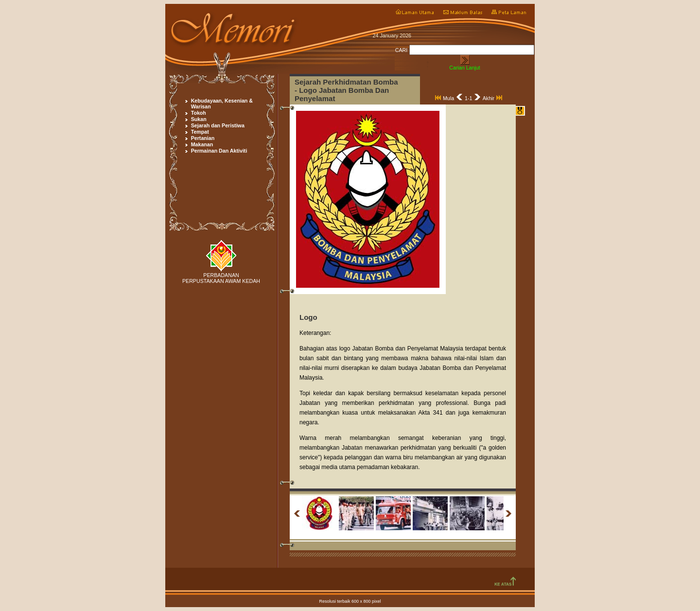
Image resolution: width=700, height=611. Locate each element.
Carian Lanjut (464, 68)
